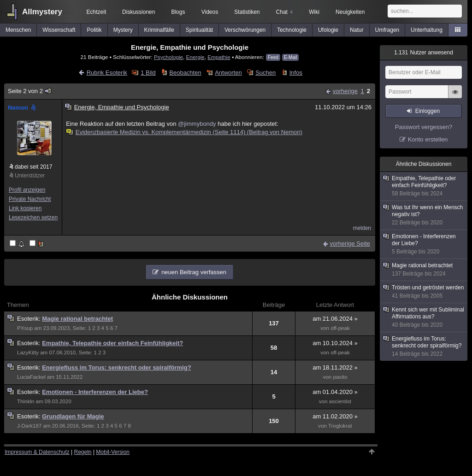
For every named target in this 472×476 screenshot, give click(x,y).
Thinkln (26, 401)
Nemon (23, 108)
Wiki (314, 12)
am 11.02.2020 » (335, 416)
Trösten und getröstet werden (424, 292)
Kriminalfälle (159, 30)
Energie (195, 57)
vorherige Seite (350, 244)
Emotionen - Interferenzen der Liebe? (95, 392)
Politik (94, 30)
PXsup (25, 328)
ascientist (340, 401)
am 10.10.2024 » (335, 343)
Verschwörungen (245, 30)
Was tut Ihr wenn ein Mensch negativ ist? (424, 215)
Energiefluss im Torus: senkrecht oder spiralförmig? (116, 367)
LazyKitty (28, 353)
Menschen (18, 30)
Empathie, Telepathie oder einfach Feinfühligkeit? (112, 343)
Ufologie (328, 30)
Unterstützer (30, 176)
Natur (357, 30)
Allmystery (42, 12)
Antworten (228, 73)
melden (362, 228)
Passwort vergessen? (424, 127)
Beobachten (185, 73)
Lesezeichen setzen (33, 217)
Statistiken (247, 12)
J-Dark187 (29, 426)
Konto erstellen (428, 139)
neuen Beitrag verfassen (194, 272)
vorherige (345, 91)
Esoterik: (29, 319)
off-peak (340, 328)
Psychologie (168, 57)
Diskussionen (139, 12)
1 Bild (148, 73)
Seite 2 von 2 (30, 91)
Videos (210, 12)
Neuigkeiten (350, 12)
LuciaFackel (31, 377)
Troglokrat (340, 426)
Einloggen (428, 111)
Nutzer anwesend (424, 53)
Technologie (292, 30)
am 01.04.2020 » (335, 392)
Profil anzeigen (27, 190)
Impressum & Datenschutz (37, 452)
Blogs (178, 12)
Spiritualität (199, 30)
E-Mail (290, 57)
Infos (296, 73)
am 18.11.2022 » (335, 367)
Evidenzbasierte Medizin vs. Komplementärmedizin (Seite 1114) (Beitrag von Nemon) (185, 132)
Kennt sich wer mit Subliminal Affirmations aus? (424, 317)
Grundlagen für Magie (73, 416)
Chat (284, 12)
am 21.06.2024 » (335, 319)
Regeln (83, 452)
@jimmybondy (197, 124)
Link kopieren (25, 208)
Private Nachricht (30, 199)
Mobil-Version (113, 452)
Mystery (123, 30)
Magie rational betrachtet (77, 319)
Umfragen (387, 30)
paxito (340, 377)
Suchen (265, 73)
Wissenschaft (59, 30)
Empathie (219, 57)
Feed (273, 57)
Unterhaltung (427, 30)
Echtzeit (97, 12)
